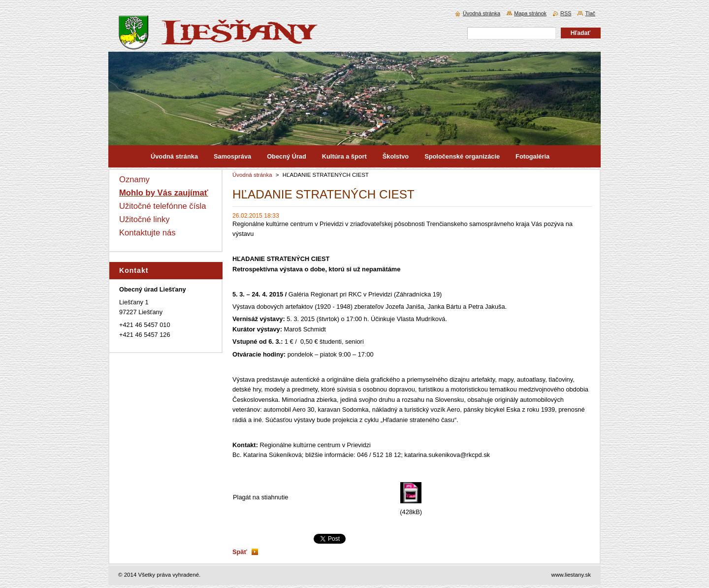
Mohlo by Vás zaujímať (164, 193)
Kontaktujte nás (147, 233)
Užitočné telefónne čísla (163, 206)
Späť (240, 552)
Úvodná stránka (252, 175)
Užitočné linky (145, 219)
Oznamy (134, 180)
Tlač (590, 13)
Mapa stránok (530, 13)
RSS (566, 13)
